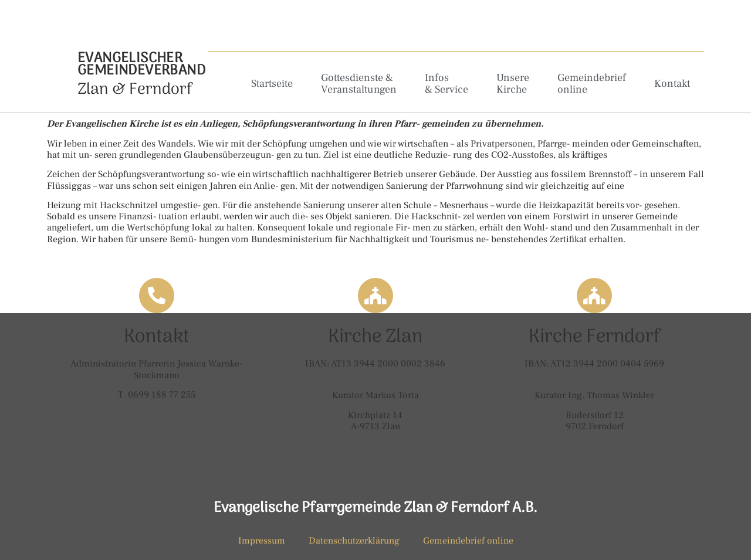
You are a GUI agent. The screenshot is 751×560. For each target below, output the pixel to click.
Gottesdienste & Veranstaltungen (359, 84)
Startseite (272, 84)
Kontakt (672, 84)
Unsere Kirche (513, 84)
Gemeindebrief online (592, 84)
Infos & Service (446, 84)
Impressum (262, 541)
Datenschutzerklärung (354, 541)
